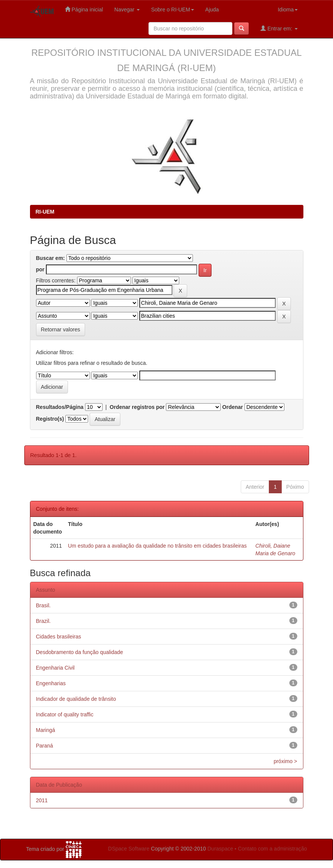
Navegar (127, 10)
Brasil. (43, 605)
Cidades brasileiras (59, 637)
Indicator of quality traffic (65, 714)
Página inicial (84, 9)
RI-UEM (45, 212)
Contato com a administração (272, 849)
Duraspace (220, 849)
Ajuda (212, 10)
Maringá (46, 730)
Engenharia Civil (55, 668)
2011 (42, 800)
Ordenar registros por (137, 407)
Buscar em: (51, 258)
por (40, 269)
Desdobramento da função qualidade (80, 652)
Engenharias (51, 683)
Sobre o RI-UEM (173, 10)
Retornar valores (61, 329)
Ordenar (232, 407)
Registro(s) (50, 419)
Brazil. (43, 621)
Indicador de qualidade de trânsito (76, 699)
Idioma (287, 10)
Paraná (45, 746)
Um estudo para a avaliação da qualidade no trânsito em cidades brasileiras (157, 546)
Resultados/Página (60, 407)
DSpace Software (129, 849)
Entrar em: (279, 28)
